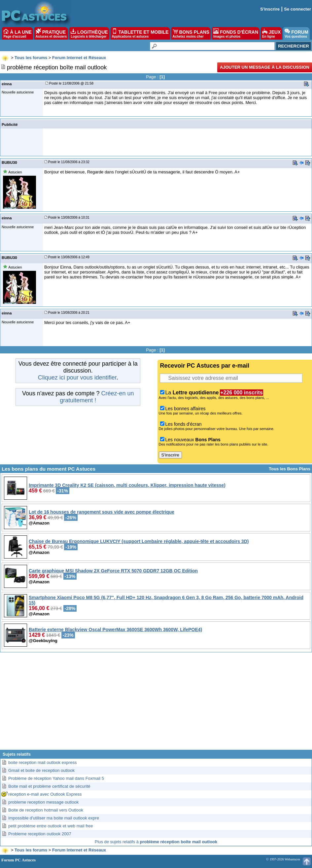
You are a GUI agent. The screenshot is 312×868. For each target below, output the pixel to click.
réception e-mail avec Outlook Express (45, 794)
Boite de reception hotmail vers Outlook (46, 810)
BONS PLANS (191, 33)
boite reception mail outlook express (42, 762)
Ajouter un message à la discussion (265, 67)
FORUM (296, 33)
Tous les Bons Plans (290, 469)
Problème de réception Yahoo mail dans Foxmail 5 (56, 778)
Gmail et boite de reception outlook (41, 770)
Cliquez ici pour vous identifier (77, 378)
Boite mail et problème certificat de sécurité (49, 786)
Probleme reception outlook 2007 (40, 834)
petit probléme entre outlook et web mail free (51, 826)
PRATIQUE (51, 33)
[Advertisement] (156, 704)
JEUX (271, 33)
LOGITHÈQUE (89, 33)
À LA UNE (17, 33)
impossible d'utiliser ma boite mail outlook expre (54, 818)
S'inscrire (270, 9)
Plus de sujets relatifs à (156, 842)
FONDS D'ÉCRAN (236, 33)
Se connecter (297, 9)
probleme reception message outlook (43, 802)
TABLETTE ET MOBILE (140, 33)
